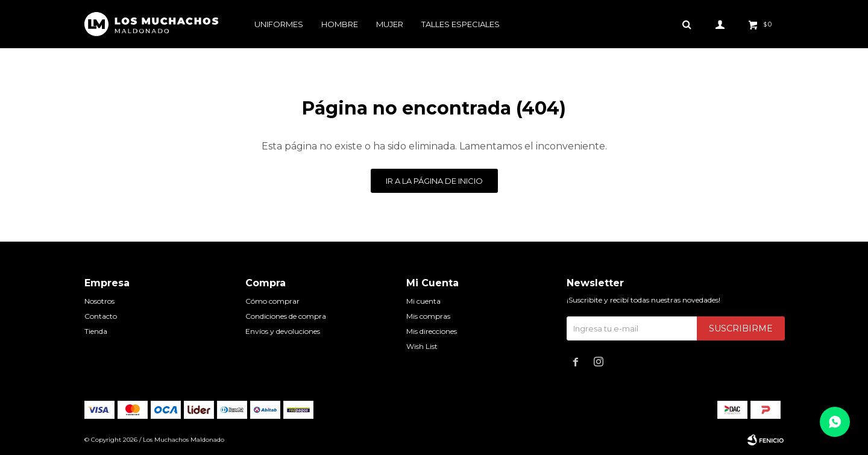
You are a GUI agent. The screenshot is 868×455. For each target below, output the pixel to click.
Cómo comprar (272, 301)
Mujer (390, 24)
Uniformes (279, 24)
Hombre (340, 24)
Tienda (96, 331)
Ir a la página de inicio (434, 181)
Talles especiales (461, 24)
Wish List (422, 346)
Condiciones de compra (286, 316)
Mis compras (428, 316)
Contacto (101, 316)
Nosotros (99, 301)
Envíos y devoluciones (283, 331)
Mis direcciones (432, 331)
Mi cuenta (423, 301)
